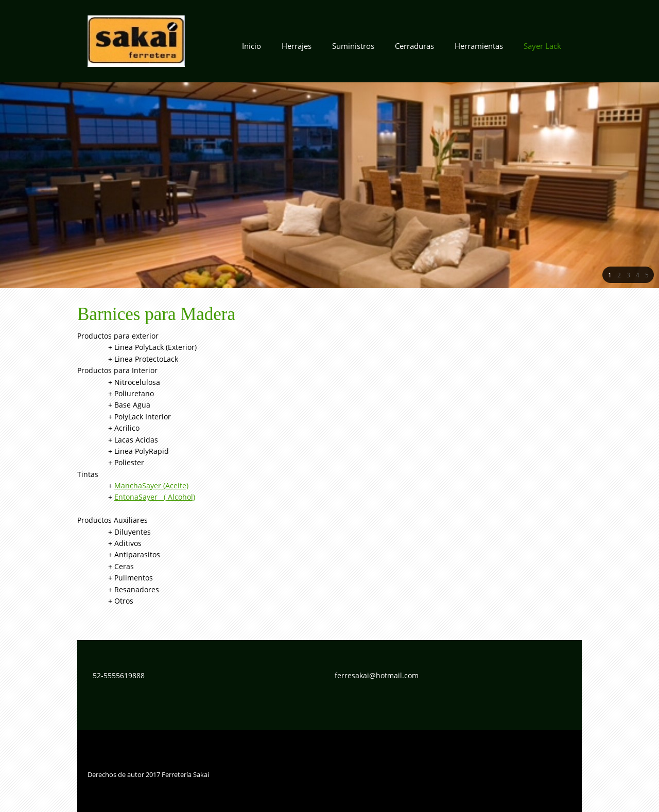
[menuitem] (252, 49)
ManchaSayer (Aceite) (151, 486)
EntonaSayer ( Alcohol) (155, 497)
